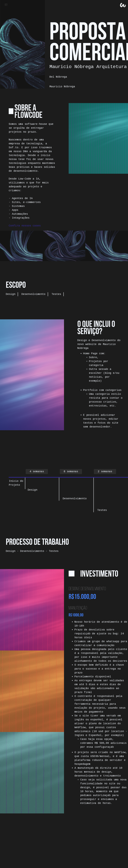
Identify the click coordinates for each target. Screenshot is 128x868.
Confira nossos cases (25, 226)
